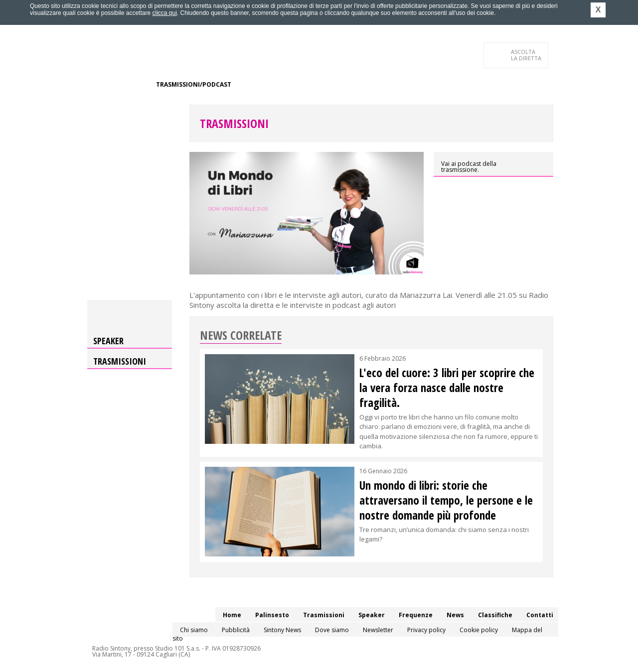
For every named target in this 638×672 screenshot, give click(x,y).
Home (93, 84)
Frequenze (292, 84)
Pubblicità (236, 630)
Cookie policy (479, 630)
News (327, 84)
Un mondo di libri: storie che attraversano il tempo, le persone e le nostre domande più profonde (446, 500)
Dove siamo (332, 630)
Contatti (100, 104)
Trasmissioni (234, 123)
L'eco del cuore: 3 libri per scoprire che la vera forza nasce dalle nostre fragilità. (447, 388)
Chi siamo (194, 630)
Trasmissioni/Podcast (194, 84)
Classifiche (363, 84)
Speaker (252, 84)
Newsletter (378, 630)
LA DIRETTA (527, 55)
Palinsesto (129, 84)
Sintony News (282, 630)
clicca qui (164, 13)
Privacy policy (426, 630)
